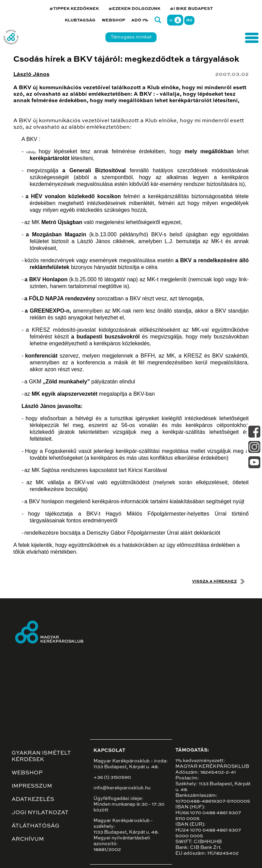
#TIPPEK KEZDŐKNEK (74, 9)
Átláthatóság (35, 826)
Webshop (113, 20)
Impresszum (32, 786)
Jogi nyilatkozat (40, 813)
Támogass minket (131, 37)
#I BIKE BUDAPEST (191, 9)
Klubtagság (80, 20)
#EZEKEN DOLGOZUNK (134, 9)
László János (31, 75)
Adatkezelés (33, 800)
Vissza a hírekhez (214, 582)
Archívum (28, 839)
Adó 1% (140, 20)
